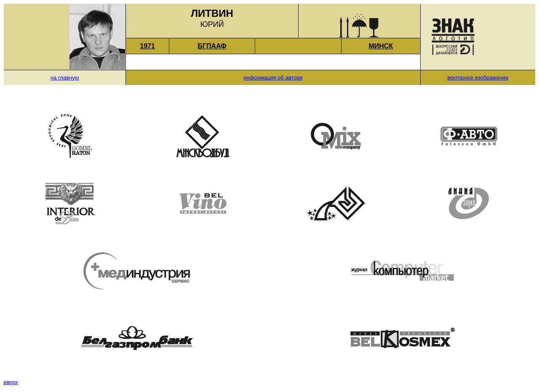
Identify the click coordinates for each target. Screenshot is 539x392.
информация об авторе (273, 78)
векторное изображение (478, 78)
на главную (65, 78)
